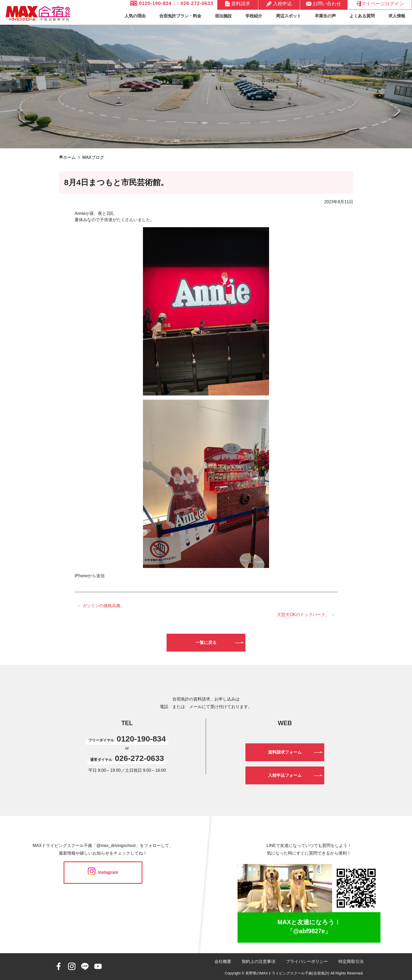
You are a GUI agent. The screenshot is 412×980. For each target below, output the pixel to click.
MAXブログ (93, 157)
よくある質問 (362, 16)
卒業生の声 (325, 16)
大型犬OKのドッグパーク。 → (306, 615)
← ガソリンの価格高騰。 (101, 606)
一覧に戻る (206, 643)
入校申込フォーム (285, 775)
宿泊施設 (223, 16)
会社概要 (223, 961)
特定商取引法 (351, 961)
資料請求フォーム (285, 752)
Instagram (103, 872)
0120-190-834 (151, 3)
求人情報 (397, 16)
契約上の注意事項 (259, 961)
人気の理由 (135, 16)
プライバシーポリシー (307, 961)
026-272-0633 (195, 3)
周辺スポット (289, 16)
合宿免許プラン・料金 (180, 16)
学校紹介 (254, 16)
